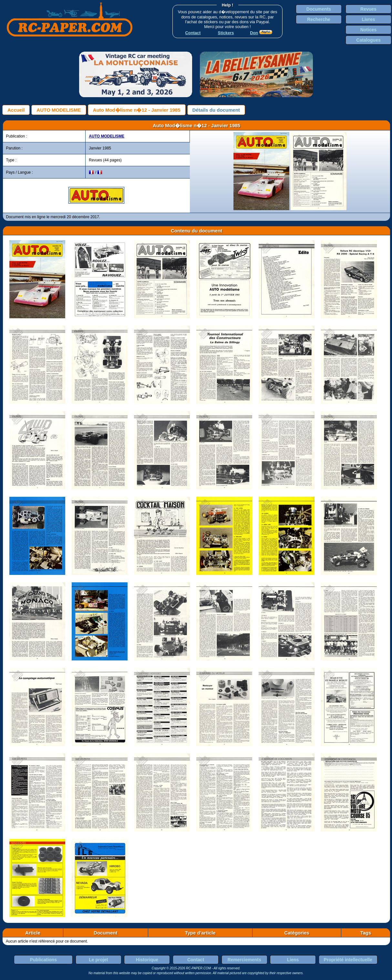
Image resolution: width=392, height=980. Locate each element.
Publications (43, 960)
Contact (196, 960)
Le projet (98, 960)
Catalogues (368, 40)
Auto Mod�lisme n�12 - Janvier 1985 (137, 110)
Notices (369, 30)
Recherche (319, 19)
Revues (368, 9)
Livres (368, 19)
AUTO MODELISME (59, 110)
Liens (293, 960)
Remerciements (244, 960)
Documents (319, 9)
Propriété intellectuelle (348, 960)
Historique (147, 960)
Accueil (16, 110)
